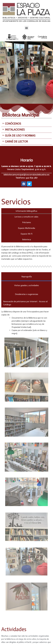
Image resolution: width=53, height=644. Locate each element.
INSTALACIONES (15, 130)
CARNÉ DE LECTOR (16, 142)
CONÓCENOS (13, 124)
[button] (27, 28)
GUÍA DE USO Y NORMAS (20, 136)
